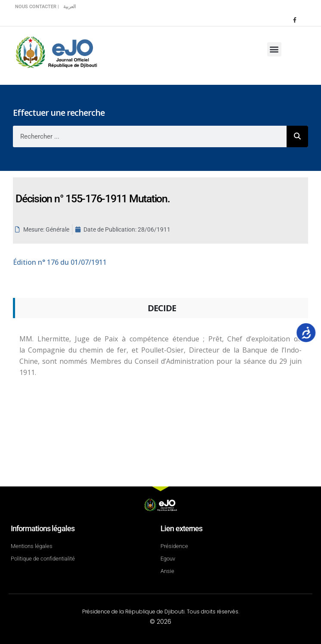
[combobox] (150, 136)
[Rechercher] (297, 136)
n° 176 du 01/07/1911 (60, 262)
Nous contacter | (37, 7)
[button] (274, 49)
